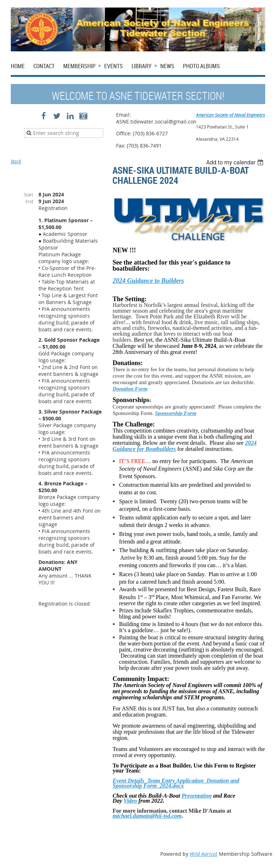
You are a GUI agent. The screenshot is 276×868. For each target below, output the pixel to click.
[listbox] (236, 162)
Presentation (197, 796)
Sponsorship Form (176, 413)
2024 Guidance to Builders (148, 281)
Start (28, 195)
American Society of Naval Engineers (230, 115)
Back (16, 161)
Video (130, 801)
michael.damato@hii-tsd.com (147, 816)
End (29, 201)
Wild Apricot (204, 854)
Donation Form (130, 389)
